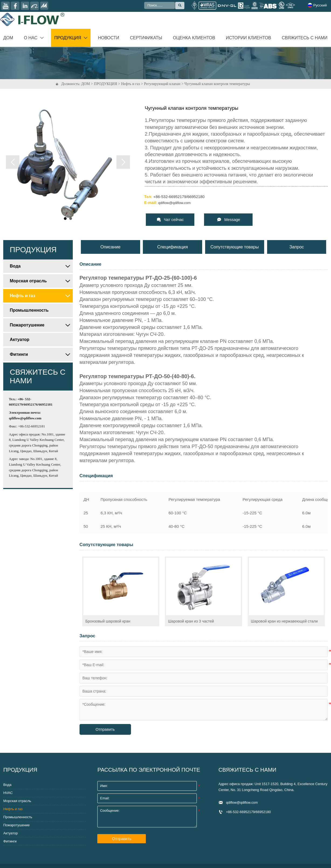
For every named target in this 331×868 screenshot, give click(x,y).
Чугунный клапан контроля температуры (217, 84)
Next (123, 162)
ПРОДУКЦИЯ (105, 84)
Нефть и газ (130, 84)
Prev (13, 162)
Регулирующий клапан (162, 84)
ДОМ (85, 84)
